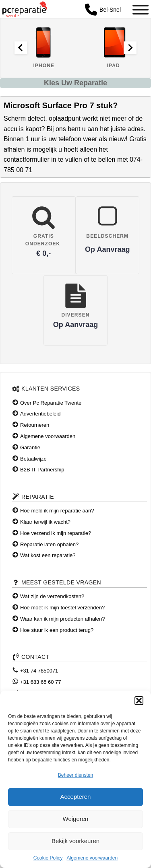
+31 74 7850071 (39, 671)
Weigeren (76, 819)
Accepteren (76, 797)
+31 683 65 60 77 (41, 682)
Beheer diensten (75, 775)
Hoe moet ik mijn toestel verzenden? (62, 608)
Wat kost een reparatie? (48, 555)
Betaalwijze (33, 459)
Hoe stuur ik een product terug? (57, 630)
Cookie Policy (48, 858)
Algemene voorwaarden (92, 858)
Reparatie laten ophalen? (49, 544)
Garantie (30, 447)
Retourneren (35, 425)
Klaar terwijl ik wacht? (45, 522)
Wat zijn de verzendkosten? (52, 596)
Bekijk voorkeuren (75, 841)
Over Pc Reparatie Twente (51, 403)
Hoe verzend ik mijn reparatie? (56, 533)
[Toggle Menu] (141, 10)
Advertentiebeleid (40, 414)
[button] (139, 701)
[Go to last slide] (21, 48)
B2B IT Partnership (42, 470)
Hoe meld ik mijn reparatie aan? (57, 511)
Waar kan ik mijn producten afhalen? (63, 619)
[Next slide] (130, 48)
